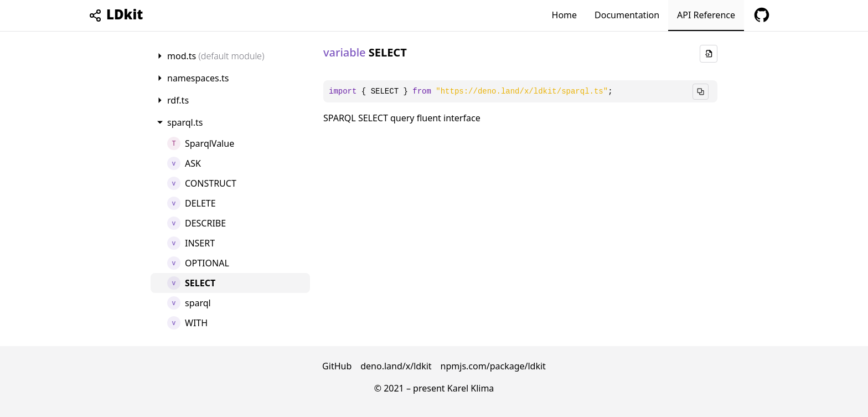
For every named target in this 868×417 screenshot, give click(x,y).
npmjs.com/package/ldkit (493, 366)
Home (565, 15)
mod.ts (216, 56)
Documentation (627, 15)
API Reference (706, 15)
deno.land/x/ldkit (396, 366)
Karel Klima (471, 388)
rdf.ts (178, 100)
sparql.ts (185, 122)
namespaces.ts (198, 78)
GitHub (337, 366)
